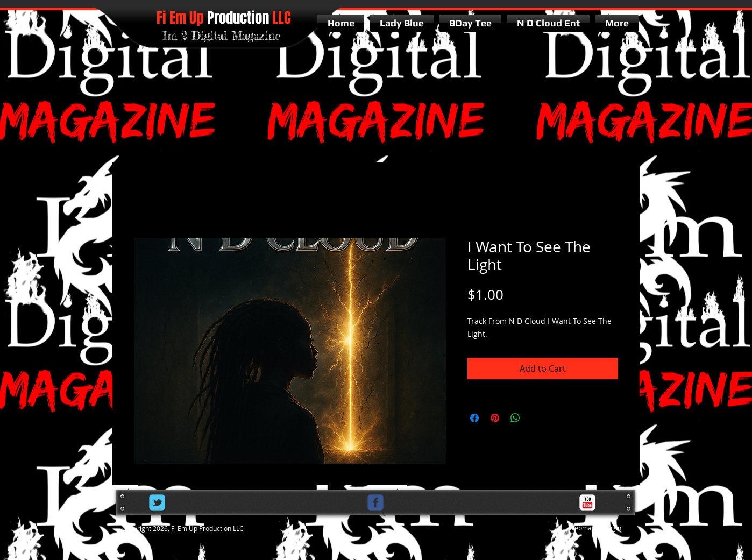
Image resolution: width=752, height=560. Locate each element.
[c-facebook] (375, 502)
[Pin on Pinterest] (495, 418)
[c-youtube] (587, 502)
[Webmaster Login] (595, 529)
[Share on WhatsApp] (515, 418)
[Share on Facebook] (474, 418)
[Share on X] (536, 418)
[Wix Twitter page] (157, 502)
